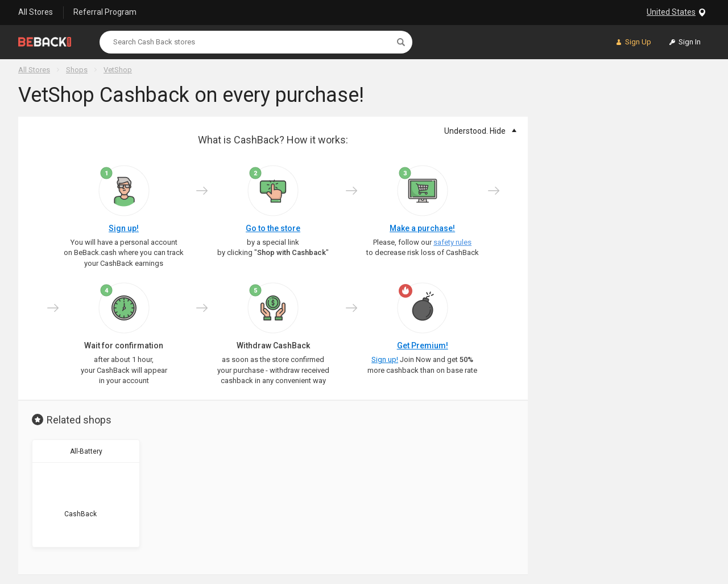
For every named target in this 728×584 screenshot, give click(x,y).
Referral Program (105, 12)
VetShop (118, 70)
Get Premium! (423, 346)
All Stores (36, 12)
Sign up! (124, 228)
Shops (77, 70)
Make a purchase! (422, 228)
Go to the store (273, 228)
